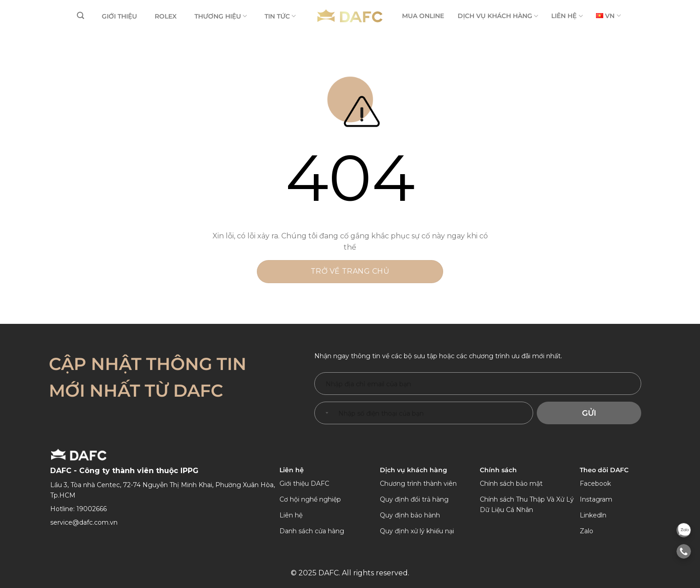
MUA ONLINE (423, 16)
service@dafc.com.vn (84, 522)
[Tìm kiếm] (80, 16)
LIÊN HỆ (567, 16)
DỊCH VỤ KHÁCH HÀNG (498, 16)
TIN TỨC (280, 16)
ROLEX (166, 16)
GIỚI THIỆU (119, 16)
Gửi (589, 413)
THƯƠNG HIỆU (221, 16)
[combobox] (325, 413)
